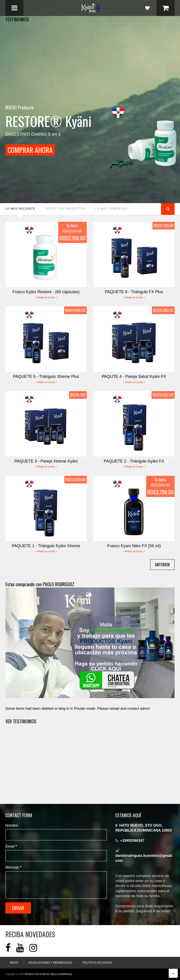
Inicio (14, 963)
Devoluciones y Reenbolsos (50, 963)
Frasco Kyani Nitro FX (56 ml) (134, 546)
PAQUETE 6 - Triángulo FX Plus (134, 292)
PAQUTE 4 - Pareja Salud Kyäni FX (134, 377)
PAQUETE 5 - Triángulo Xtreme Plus (46, 377)
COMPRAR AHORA (36, 150)
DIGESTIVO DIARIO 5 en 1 (33, 126)
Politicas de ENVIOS (97, 963)
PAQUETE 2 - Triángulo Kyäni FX (134, 461)
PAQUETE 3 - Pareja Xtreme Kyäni (46, 461)
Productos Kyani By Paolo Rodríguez (48, 974)
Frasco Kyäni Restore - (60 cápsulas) (46, 292)
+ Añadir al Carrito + (46, 297)
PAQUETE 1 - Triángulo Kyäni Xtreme (46, 546)
